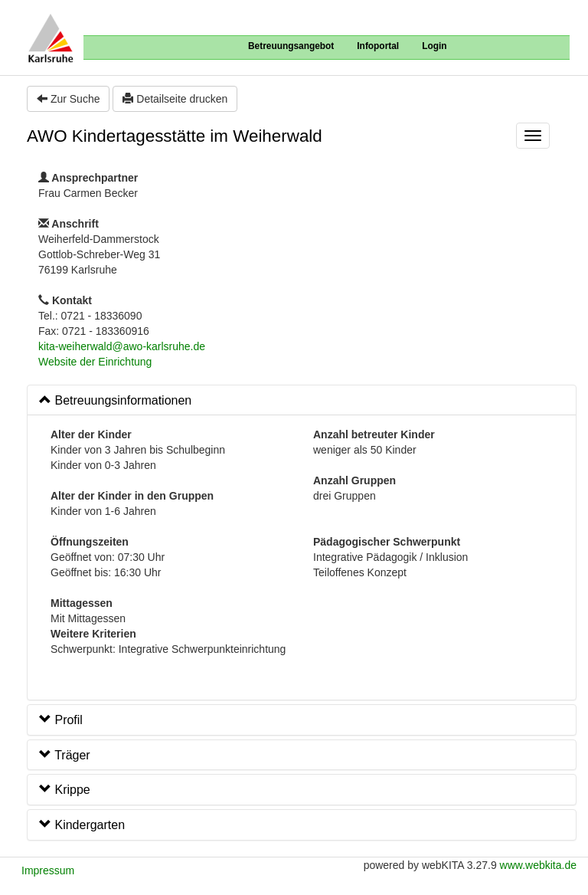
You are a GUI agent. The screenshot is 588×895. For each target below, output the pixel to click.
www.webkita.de (538, 865)
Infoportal (378, 46)
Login (434, 46)
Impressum (48, 870)
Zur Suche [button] (68, 99)
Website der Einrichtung (95, 362)
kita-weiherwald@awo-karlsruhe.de (122, 346)
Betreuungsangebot (291, 46)
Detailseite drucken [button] (175, 99)
